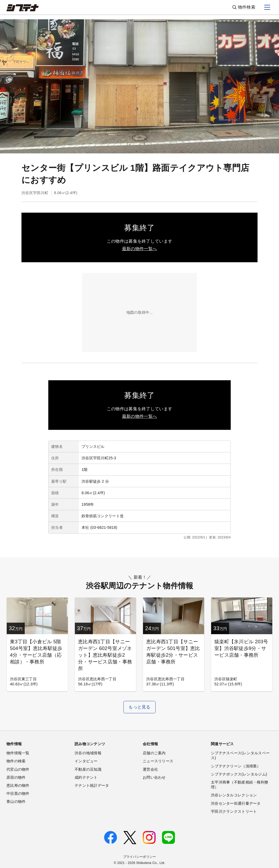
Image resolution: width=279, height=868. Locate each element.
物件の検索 (16, 761)
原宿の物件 (16, 777)
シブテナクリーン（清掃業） (236, 766)
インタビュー (86, 761)
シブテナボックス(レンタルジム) (239, 774)
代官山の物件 (18, 769)
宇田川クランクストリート (234, 811)
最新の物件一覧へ (139, 249)
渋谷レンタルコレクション (234, 795)
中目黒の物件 (18, 793)
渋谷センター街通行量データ (236, 803)
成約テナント (86, 777)
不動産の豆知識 (88, 769)
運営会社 (150, 769)
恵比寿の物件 (18, 785)
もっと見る (139, 707)
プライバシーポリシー (140, 857)
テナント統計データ (92, 785)
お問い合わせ (154, 777)
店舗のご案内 (154, 753)
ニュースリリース (158, 761)
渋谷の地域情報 (88, 753)
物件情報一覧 (18, 753)
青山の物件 (16, 801)
